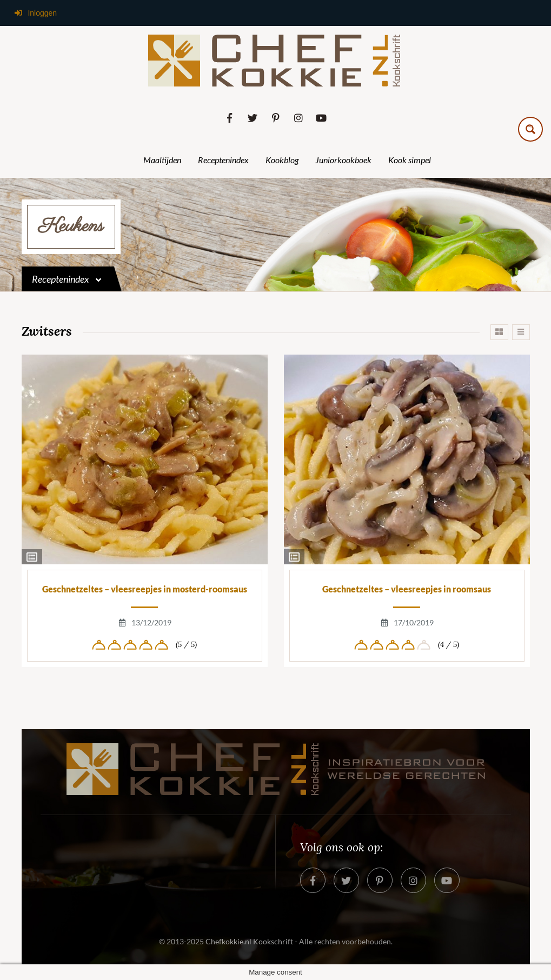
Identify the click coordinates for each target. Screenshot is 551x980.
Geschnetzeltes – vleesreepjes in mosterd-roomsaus (145, 589)
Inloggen (35, 13)
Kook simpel (410, 160)
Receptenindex (223, 160)
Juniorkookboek (343, 160)
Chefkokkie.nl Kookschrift (249, 941)
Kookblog (282, 160)
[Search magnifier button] (530, 129)
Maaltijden (162, 160)
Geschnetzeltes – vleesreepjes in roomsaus (407, 589)
